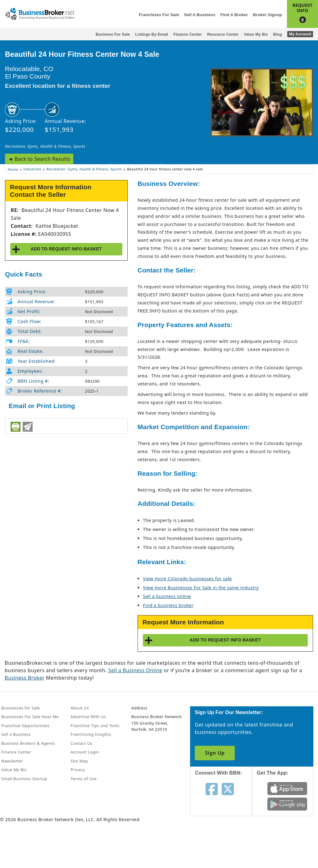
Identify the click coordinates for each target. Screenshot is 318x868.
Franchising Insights (91, 734)
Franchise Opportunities (25, 726)
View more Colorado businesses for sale (187, 579)
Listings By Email (152, 34)
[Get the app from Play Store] (287, 804)
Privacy (78, 770)
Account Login (85, 752)
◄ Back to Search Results (39, 159)
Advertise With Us (88, 717)
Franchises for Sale (159, 15)
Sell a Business (200, 15)
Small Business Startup (24, 779)
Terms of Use (84, 779)
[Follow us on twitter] (228, 789)
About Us (80, 708)
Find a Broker (234, 15)
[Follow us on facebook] (212, 789)
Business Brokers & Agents (28, 743)
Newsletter (12, 761)
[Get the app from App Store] (287, 788)
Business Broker (25, 678)
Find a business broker (168, 605)
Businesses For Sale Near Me (30, 717)
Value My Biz (256, 34)
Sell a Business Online (135, 670)
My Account (300, 34)
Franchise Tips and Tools (95, 726)
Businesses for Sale (20, 708)
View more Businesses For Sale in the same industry (201, 588)
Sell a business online (167, 596)
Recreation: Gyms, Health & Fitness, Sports (45, 146)
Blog (278, 34)
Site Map (79, 761)
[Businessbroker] (40, 13)
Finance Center (188, 34)
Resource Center (223, 34)
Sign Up (215, 753)
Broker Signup (267, 15)
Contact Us (81, 743)
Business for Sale (113, 34)
